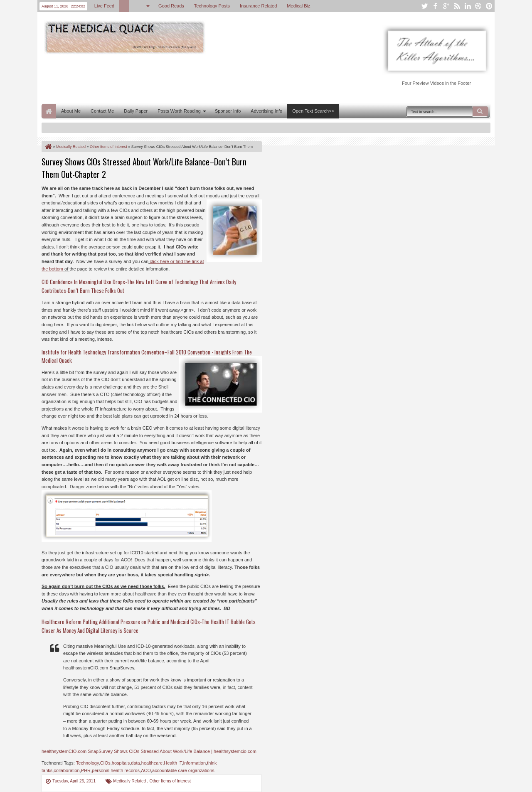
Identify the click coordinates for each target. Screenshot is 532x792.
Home (49, 111)
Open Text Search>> (313, 111)
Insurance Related (258, 6)
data (135, 763)
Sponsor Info (228, 111)
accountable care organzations (183, 770)
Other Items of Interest (170, 781)
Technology (87, 763)
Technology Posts (212, 6)
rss (457, 6)
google (446, 6)
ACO (146, 770)
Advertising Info (266, 111)
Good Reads (171, 6)
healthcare (152, 763)
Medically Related (130, 781)
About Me (71, 111)
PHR (86, 770)
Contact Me (102, 111)
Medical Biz (298, 6)
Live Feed (104, 6)
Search (480, 111)
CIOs (105, 763)
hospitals (121, 763)
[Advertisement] (193, 78)
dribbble (478, 6)
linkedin (468, 6)
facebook (435, 6)
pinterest (489, 6)
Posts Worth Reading (179, 111)
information (195, 763)
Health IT (173, 763)
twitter (424, 6)
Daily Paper (136, 111)
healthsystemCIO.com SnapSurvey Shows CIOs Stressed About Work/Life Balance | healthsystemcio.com (149, 751)
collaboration (66, 770)
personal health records (116, 770)
